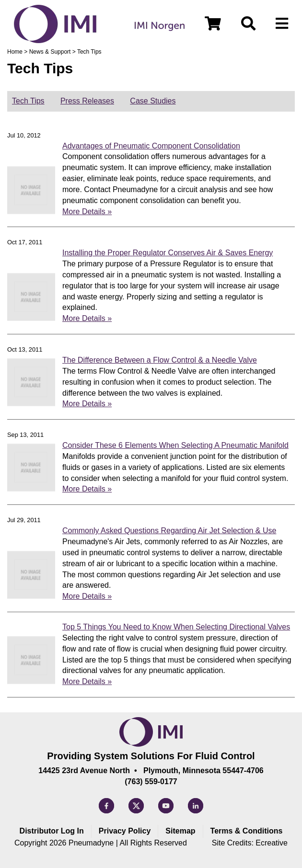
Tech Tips (28, 101)
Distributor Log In (52, 831)
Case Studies (153, 101)
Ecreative (272, 843)
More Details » (87, 211)
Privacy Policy (125, 831)
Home (15, 52)
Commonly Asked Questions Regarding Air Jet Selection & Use (169, 531)
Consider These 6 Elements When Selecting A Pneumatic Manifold (175, 445)
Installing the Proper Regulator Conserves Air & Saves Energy (168, 253)
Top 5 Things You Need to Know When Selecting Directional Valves (176, 627)
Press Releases (87, 101)
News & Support (50, 52)
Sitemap (180, 831)
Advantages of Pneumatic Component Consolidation (151, 146)
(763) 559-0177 (151, 782)
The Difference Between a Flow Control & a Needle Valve (160, 360)
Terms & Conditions (247, 831)
